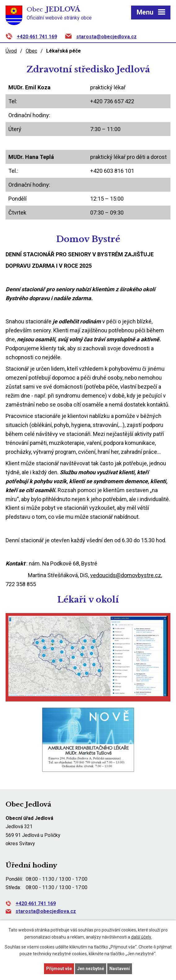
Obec (31, 51)
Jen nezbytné (91, 969)
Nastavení (120, 969)
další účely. (141, 937)
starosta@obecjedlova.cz (106, 37)
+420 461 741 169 (37, 37)
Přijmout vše (59, 969)
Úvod (11, 51)
